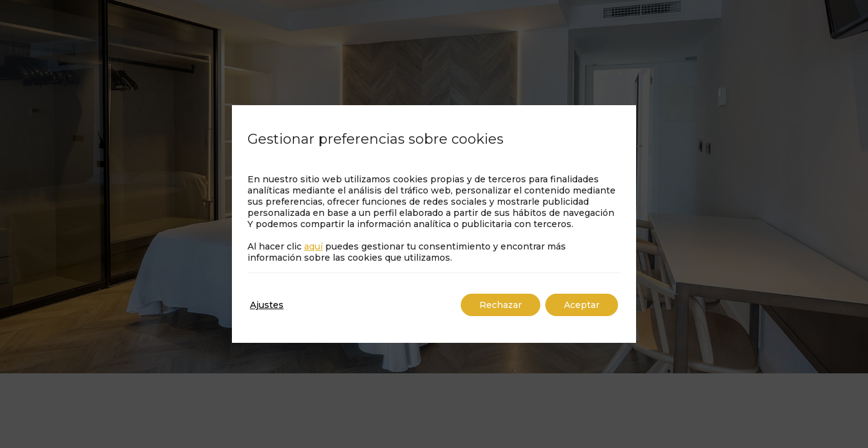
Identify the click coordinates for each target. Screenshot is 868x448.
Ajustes (267, 305)
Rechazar (501, 305)
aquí (313, 246)
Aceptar (582, 305)
